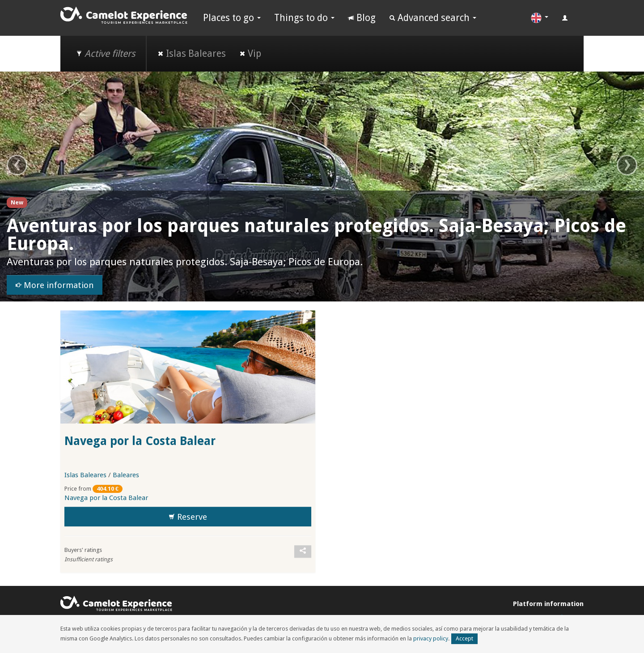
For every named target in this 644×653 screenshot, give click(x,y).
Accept (464, 638)
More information (55, 285)
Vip (250, 53)
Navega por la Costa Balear (140, 441)
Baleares (126, 475)
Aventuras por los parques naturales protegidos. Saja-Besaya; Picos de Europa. (316, 235)
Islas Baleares (192, 53)
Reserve (188, 517)
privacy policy (431, 638)
